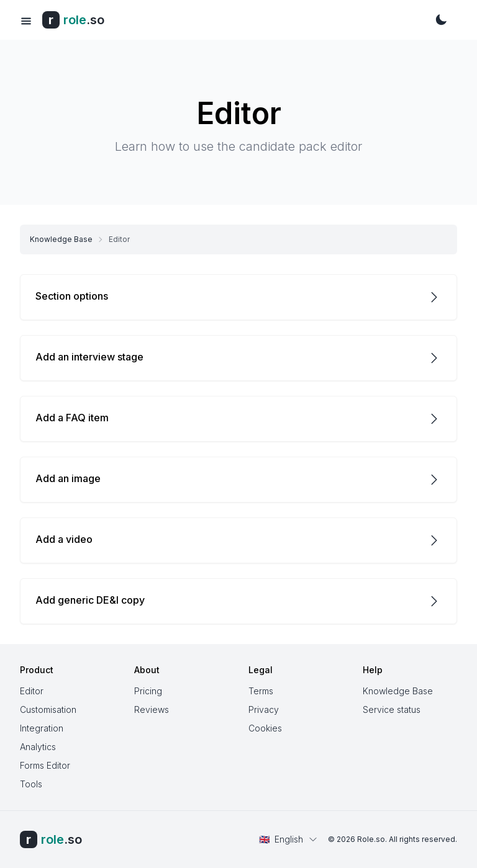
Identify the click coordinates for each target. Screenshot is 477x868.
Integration (42, 728)
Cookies (265, 728)
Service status (392, 709)
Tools (31, 784)
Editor (32, 691)
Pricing (148, 691)
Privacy (264, 709)
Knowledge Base (61, 239)
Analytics (38, 747)
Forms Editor (45, 765)
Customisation (48, 709)
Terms (261, 691)
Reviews (152, 709)
